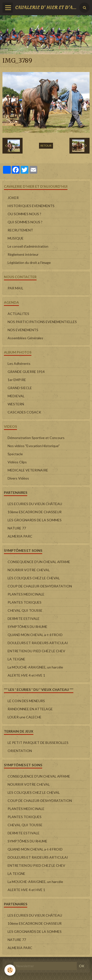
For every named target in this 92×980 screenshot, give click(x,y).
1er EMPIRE (17, 380)
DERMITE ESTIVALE (24, 618)
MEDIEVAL (16, 396)
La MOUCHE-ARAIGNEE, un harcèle (35, 667)
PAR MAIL (15, 288)
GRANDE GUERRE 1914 (26, 372)
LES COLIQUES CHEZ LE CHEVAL (34, 578)
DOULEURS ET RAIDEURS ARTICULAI (38, 643)
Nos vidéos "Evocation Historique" (34, 446)
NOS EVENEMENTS (23, 330)
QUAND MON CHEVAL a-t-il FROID (35, 635)
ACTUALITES (18, 314)
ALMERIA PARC (20, 536)
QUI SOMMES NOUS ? (25, 222)
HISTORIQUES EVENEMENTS (31, 206)
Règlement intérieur (23, 254)
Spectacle (15, 454)
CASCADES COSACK (24, 412)
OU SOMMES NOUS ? (24, 214)
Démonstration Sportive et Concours (36, 438)
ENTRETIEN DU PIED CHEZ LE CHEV (36, 651)
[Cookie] (10, 970)
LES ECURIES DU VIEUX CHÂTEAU (35, 504)
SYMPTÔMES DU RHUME (27, 627)
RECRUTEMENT (20, 230)
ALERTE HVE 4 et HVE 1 (26, 675)
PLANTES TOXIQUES (25, 602)
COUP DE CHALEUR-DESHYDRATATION (40, 586)
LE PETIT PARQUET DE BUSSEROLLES (38, 743)
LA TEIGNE (16, 659)
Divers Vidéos (18, 478)
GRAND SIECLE (20, 388)
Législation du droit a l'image (29, 263)
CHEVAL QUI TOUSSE (25, 610)
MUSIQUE (16, 238)
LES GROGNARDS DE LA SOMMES (35, 520)
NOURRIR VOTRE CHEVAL (29, 570)
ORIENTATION (20, 751)
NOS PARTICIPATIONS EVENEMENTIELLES (42, 322)
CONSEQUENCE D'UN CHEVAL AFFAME (39, 562)
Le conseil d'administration (28, 246)
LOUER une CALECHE (25, 717)
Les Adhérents (19, 363)
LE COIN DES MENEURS (26, 701)
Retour (46, 146)
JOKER (13, 198)
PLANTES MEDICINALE (26, 594)
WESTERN (16, 404)
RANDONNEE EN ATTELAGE (30, 709)
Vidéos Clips (17, 462)
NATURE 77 (17, 528)
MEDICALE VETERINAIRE (28, 470)
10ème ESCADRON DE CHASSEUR (35, 512)
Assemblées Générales (25, 338)
